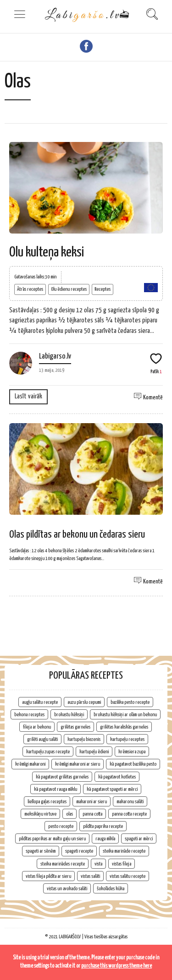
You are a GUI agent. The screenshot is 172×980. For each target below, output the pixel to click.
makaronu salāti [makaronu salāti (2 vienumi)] (130, 802)
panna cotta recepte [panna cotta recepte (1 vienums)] (129, 814)
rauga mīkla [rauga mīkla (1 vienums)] (105, 839)
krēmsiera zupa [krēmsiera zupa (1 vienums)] (132, 752)
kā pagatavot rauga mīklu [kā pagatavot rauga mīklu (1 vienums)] (55, 789)
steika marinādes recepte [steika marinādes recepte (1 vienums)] (63, 864)
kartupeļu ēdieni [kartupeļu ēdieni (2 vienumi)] (94, 752)
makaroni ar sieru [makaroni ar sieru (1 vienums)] (92, 802)
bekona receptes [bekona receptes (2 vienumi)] (29, 715)
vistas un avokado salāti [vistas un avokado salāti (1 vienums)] (67, 889)
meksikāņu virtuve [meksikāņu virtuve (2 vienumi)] (40, 814)
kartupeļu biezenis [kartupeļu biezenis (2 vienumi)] (84, 739)
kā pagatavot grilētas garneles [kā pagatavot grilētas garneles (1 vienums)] (62, 777)
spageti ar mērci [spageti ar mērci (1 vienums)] (139, 839)
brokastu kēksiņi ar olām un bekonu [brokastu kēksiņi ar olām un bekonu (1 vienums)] (125, 715)
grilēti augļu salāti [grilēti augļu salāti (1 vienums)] (42, 739)
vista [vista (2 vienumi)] (98, 864)
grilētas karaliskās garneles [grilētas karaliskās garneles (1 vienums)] (124, 727)
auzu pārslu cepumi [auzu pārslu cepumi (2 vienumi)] (84, 702)
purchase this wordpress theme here (117, 966)
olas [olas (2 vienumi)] (69, 814)
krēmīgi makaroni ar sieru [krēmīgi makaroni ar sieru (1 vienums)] (78, 764)
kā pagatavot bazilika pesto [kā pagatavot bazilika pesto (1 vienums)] (133, 764)
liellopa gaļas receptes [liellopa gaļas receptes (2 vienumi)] (47, 802)
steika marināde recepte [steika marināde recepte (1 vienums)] (124, 851)
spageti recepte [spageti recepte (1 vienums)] (79, 851)
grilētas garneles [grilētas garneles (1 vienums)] (75, 727)
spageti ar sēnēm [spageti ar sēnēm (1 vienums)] (41, 851)
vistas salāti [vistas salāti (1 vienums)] (90, 876)
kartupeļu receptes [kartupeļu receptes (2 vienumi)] (127, 739)
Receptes (103, 289)
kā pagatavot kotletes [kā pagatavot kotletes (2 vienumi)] (117, 777)
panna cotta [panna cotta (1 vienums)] (92, 814)
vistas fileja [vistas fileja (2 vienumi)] (122, 864)
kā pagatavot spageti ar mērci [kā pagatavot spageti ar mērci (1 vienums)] (112, 789)
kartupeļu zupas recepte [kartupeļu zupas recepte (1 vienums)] (48, 752)
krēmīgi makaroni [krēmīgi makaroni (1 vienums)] (30, 764)
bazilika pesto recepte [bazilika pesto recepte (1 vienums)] (130, 702)
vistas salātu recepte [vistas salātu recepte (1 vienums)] (128, 876)
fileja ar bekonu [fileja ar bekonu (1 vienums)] (37, 727)
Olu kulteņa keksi (47, 252)
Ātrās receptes (30, 289)
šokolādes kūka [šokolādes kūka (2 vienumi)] (111, 889)
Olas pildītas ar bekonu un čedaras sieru (77, 535)
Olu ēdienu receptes (69, 289)
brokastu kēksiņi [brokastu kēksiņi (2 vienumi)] (69, 715)
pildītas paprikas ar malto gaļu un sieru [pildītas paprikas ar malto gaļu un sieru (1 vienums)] (52, 839)
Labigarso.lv (55, 357)
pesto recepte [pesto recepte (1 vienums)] (61, 826)
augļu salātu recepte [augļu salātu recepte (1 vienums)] (40, 702)
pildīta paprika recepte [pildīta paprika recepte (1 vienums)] (103, 826)
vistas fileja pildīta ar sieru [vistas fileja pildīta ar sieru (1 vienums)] (48, 876)
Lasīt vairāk (28, 396)
